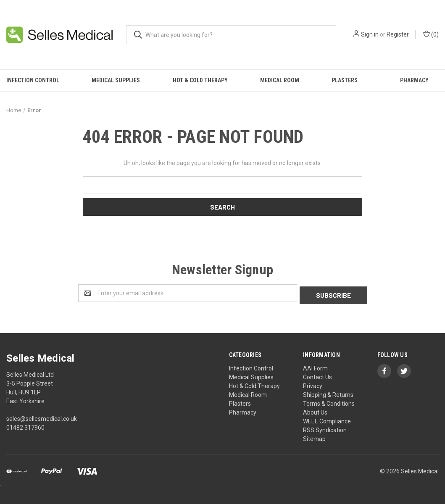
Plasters (345, 80)
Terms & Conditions (329, 402)
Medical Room (280, 80)
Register (398, 34)
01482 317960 (25, 425)
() (431, 34)
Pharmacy (414, 80)
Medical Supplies (116, 80)
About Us (315, 410)
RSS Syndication (325, 428)
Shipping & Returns (328, 393)
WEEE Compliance (327, 419)
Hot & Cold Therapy (200, 80)
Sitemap (314, 437)
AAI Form (315, 366)
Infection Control (33, 80)
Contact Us (317, 375)
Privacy (313, 384)
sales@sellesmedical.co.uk (42, 417)
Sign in (370, 34)
